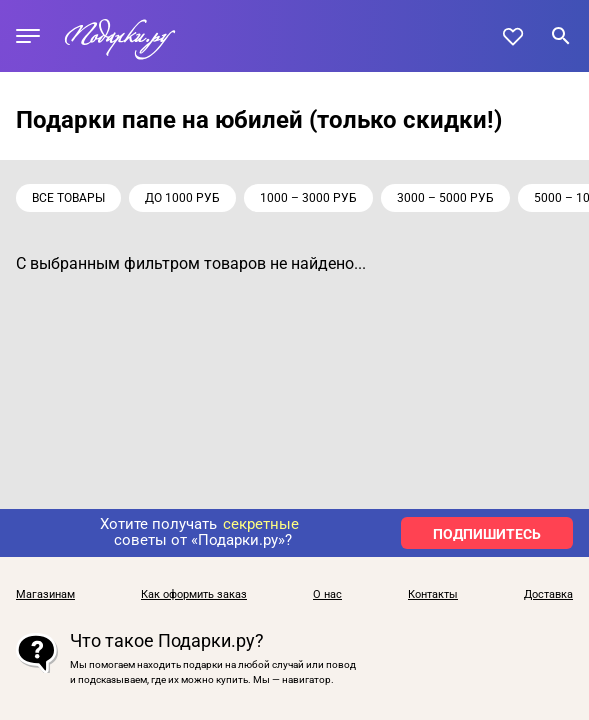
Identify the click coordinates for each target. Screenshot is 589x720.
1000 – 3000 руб (308, 198)
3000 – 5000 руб (445, 198)
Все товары (68, 198)
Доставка (548, 595)
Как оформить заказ (194, 595)
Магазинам (45, 595)
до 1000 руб (182, 198)
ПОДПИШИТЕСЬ (487, 534)
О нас (327, 595)
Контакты (433, 595)
